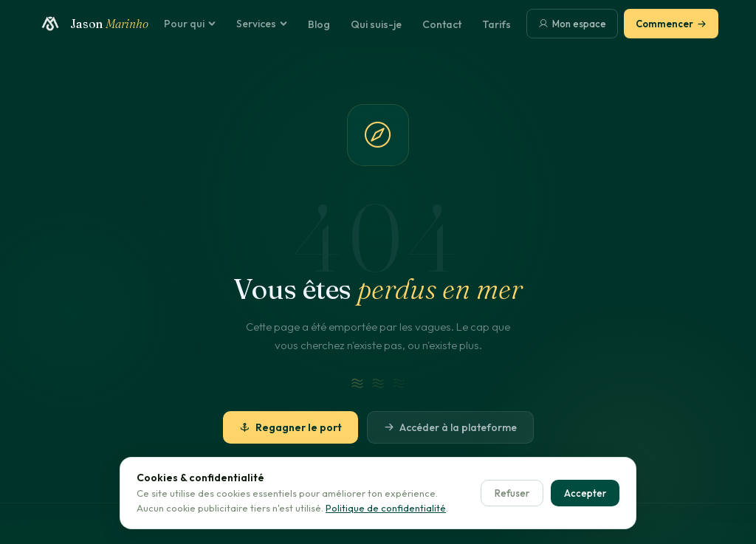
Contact (442, 24)
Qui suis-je (376, 24)
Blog (319, 24)
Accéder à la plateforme (450, 427)
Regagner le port (291, 427)
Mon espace (572, 24)
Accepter (585, 493)
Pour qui (190, 24)
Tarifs (496, 24)
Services (262, 24)
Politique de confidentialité (386, 508)
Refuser (512, 493)
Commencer (671, 24)
